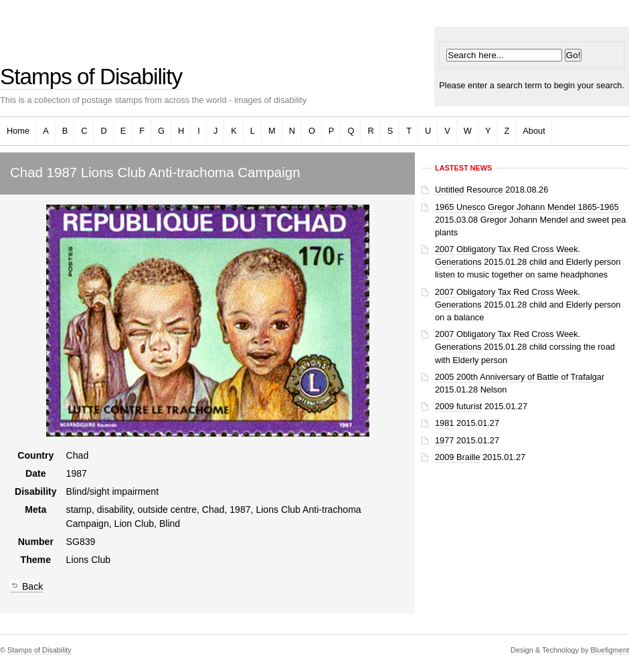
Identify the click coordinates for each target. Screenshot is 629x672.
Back (26, 586)
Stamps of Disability (91, 77)
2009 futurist (458, 406)
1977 (444, 440)
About (534, 131)
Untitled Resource (469, 190)
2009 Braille (458, 457)
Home (18, 131)
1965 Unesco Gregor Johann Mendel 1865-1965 (527, 207)
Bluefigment (610, 650)
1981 (444, 423)
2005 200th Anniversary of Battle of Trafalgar (520, 377)
